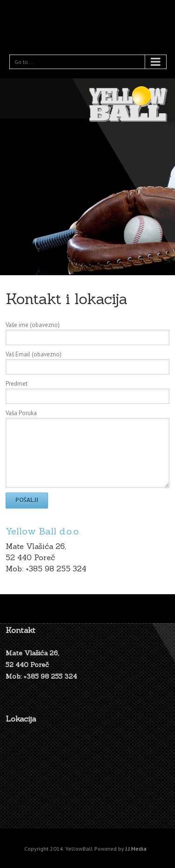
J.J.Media (136, 849)
